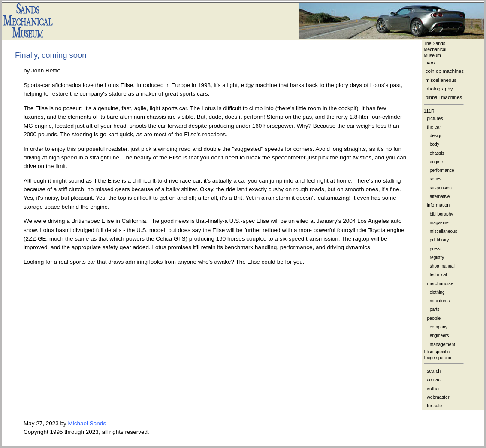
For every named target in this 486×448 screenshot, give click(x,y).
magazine (439, 223)
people (434, 318)
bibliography (442, 214)
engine (436, 162)
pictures (435, 118)
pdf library (439, 240)
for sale (434, 406)
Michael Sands (87, 423)
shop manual (442, 266)
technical (438, 275)
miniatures (440, 301)
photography (439, 89)
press (435, 249)
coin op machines (445, 71)
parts (435, 309)
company (439, 327)
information (438, 205)
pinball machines (444, 97)
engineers (439, 335)
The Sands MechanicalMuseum (435, 50)
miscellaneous (441, 80)
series (436, 179)
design (436, 136)
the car (434, 127)
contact (434, 379)
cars (430, 63)
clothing (437, 292)
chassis (437, 153)
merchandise (440, 283)
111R (429, 111)
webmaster (438, 397)
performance (442, 170)
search (434, 371)
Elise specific (437, 352)
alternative (440, 197)
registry (437, 257)
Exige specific (438, 358)
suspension (441, 188)
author (433, 388)
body (435, 144)
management (442, 344)
